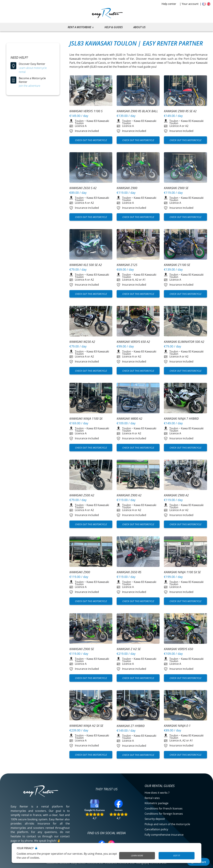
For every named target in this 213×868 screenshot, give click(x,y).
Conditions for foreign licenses (164, 814)
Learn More (137, 855)
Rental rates (152, 798)
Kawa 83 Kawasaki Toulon (92, 122)
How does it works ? (157, 793)
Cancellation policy (156, 829)
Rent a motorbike (79, 27)
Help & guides (114, 27)
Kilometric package (157, 803)
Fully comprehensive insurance (164, 835)
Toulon (79, 121)
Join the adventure (30, 86)
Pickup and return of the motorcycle (167, 824)
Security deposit (155, 819)
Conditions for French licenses (164, 808)
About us (139, 27)
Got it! (177, 855)
